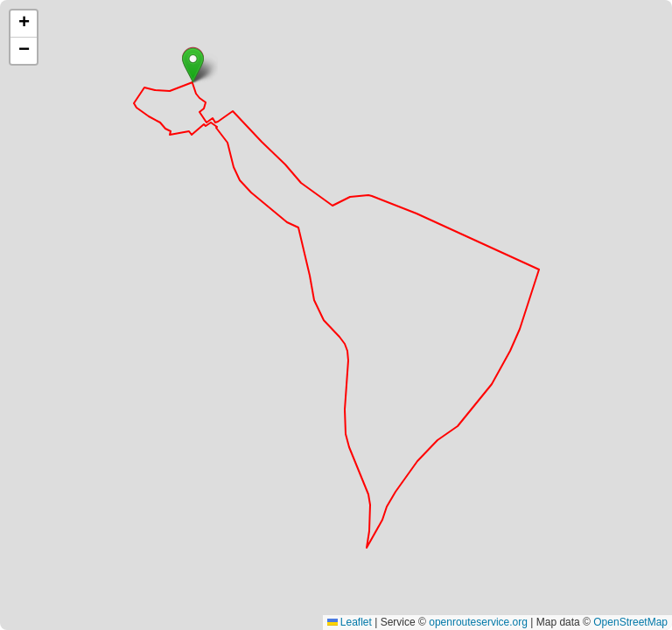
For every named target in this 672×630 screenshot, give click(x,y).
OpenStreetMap (630, 622)
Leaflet (350, 622)
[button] (193, 65)
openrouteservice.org (478, 622)
